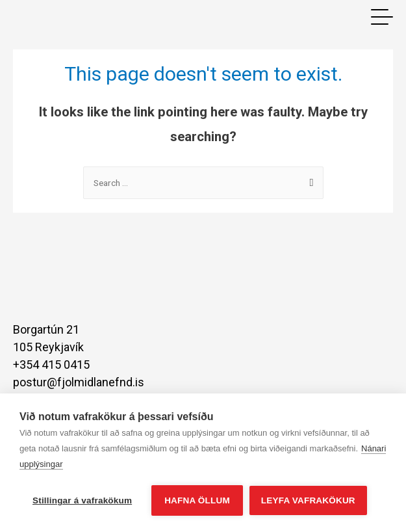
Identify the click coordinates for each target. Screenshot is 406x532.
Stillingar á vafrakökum (82, 500)
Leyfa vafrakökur (308, 500)
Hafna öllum (197, 500)
